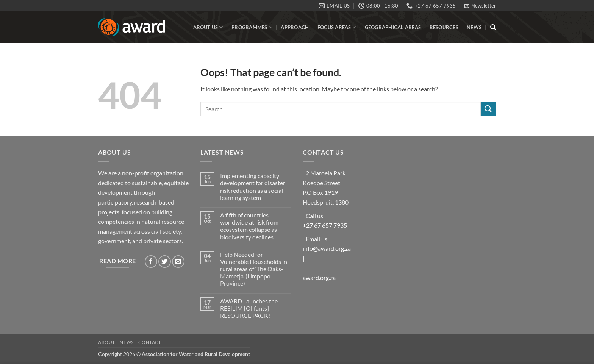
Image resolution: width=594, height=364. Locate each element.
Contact (150, 342)
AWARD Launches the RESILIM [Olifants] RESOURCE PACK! (249, 308)
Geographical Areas (393, 27)
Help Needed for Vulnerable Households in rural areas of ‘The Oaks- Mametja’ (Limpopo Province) (254, 269)
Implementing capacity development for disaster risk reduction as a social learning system (253, 187)
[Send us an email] (178, 262)
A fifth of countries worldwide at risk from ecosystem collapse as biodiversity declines (249, 226)
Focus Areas (337, 27)
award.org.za (319, 277)
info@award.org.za (327, 248)
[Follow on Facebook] (151, 262)
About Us (208, 27)
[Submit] (488, 109)
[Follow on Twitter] (165, 262)
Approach (295, 27)
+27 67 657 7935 (325, 225)
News (474, 27)
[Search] (493, 27)
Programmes (252, 27)
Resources (444, 27)
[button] (480, 6)
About (107, 342)
